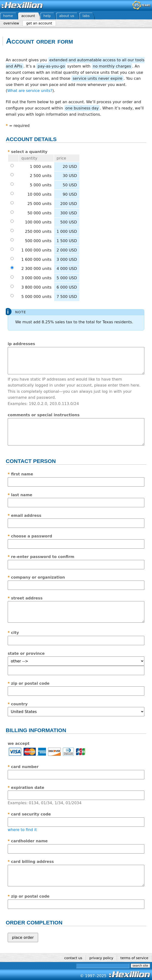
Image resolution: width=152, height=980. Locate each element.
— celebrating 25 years (141, 5)
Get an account (39, 23)
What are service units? (30, 91)
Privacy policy (101, 958)
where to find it (22, 830)
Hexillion (22, 5)
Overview (11, 23)
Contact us (73, 958)
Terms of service (134, 958)
